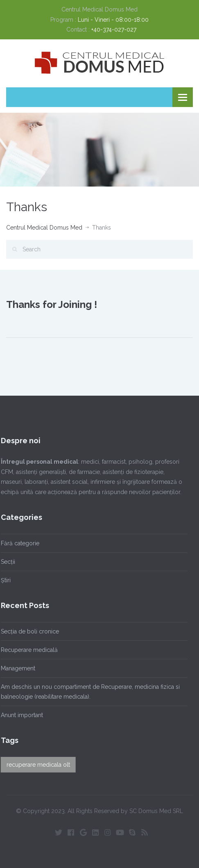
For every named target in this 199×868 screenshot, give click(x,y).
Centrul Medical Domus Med (44, 228)
